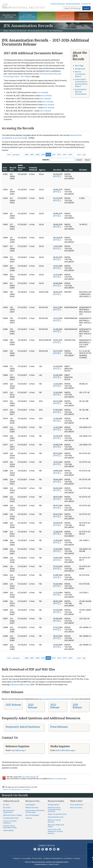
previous (16, 155)
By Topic (6, 805)
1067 (32, 155)
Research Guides (56, 801)
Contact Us (86, 4)
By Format (7, 807)
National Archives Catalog (12, 815)
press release (42, 92)
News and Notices (77, 805)
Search (86, 8)
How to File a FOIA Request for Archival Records (55, 831)
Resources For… (33, 801)
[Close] (90, 846)
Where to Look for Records (54, 821)
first (9, 155)
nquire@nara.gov (19, 750)
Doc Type (68, 170)
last (84, 155)
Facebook (35, 849)
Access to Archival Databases (10, 822)
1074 (70, 155)
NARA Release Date (21, 167)
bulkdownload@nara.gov (20, 684)
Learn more (71, 864)
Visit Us (65, 16)
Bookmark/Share (73, 4)
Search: (46, 160)
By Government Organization (9, 811)
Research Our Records (9, 16)
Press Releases (59, 727)
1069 (43, 155)
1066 (27, 155)
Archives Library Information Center (10, 827)
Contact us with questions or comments (16, 789)
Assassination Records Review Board (81, 92)
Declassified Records (56, 817)
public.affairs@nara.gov (66, 750)
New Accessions (76, 807)
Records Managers (32, 815)
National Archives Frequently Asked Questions (54, 809)
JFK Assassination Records (38, 31)
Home (6, 31)
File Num (83, 170)
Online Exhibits (8, 830)
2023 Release (33, 706)
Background (80, 69)
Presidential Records (11, 818)
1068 (37, 155)
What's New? (76, 801)
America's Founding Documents (84, 16)
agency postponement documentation (55, 699)
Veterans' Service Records (28, 16)
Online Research (11, 801)
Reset (87, 160)
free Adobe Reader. (30, 777)
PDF (56, 176)
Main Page (79, 66)
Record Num (13, 169)
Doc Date (57, 170)
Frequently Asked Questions (23, 727)
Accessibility (26, 858)
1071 (54, 155)
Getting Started (54, 805)
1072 (59, 155)
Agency (42, 170)
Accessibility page (60, 779)
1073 (65, 155)
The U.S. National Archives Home (23, 6)
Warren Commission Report (80, 74)
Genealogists (30, 805)
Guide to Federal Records (57, 814)
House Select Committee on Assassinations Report (81, 83)
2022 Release (55, 706)
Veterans (29, 818)
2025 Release (13, 705)
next (79, 155)
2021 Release (77, 706)
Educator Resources (46, 16)
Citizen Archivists (58, 4)
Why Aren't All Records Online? (56, 826)
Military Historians (32, 807)
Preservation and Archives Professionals (35, 811)
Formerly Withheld (33, 169)
